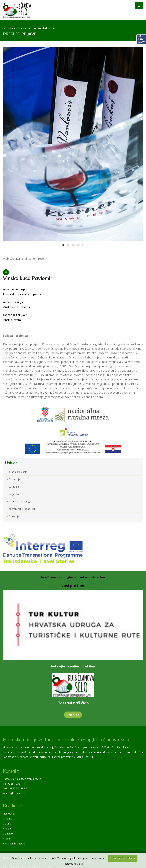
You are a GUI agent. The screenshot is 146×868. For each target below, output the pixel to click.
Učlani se (73, 715)
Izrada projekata (18, 472)
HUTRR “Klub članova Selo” (18, 28)
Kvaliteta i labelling (19, 501)
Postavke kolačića (73, 864)
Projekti (7, 828)
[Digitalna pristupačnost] (141, 39)
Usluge (7, 823)
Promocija (14, 479)
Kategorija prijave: (15, 315)
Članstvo (8, 832)
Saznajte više (85, 757)
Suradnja (14, 486)
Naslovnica (9, 813)
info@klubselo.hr (16, 793)
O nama (8, 818)
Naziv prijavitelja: (15, 289)
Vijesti (7, 837)
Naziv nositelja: (13, 302)
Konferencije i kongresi (22, 509)
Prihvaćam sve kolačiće (123, 858)
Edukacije (14, 516)
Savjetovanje (16, 494)
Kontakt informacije (14, 842)
